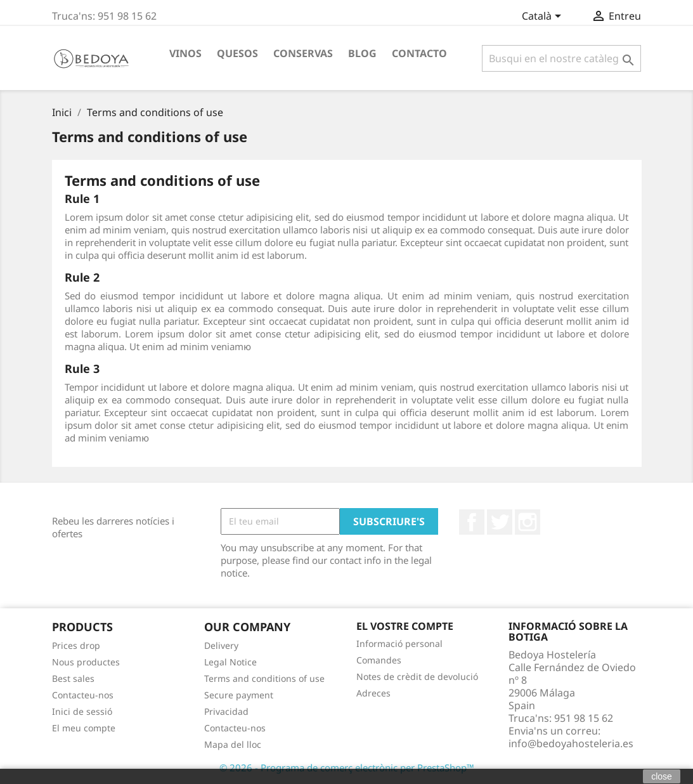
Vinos (185, 53)
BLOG (362, 53)
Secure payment (239, 695)
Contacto (419, 53)
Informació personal (399, 644)
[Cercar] (561, 58)
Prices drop (76, 645)
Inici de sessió (82, 711)
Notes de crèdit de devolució (417, 676)
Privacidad (226, 711)
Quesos (237, 53)
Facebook (472, 522)
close (662, 776)
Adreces (373, 693)
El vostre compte (405, 626)
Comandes (379, 660)
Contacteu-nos (83, 695)
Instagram (528, 522)
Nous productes (86, 662)
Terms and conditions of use (264, 678)
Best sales (73, 678)
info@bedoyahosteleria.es (571, 743)
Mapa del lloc (233, 744)
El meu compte (84, 728)
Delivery (221, 645)
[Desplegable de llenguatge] (544, 17)
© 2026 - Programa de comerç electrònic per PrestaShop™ (347, 768)
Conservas (303, 53)
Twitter (500, 522)
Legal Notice (230, 662)
